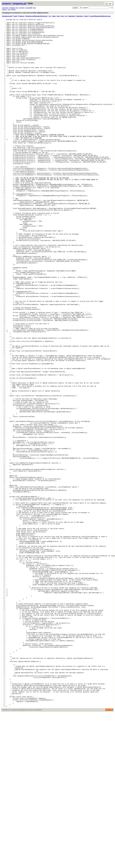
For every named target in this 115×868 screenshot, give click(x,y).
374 (4, 745)
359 (4, 716)
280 (4, 562)
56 (4, 127)
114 (4, 239)
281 (4, 564)
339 (4, 677)
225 (4, 455)
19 (4, 55)
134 (4, 278)
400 (4, 795)
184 (4, 376)
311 (4, 622)
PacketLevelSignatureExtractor (37, 16)
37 (4, 90)
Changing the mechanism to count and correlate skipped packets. (25, 13)
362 (4, 722)
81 (4, 175)
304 (4, 609)
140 (4, 290)
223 (4, 451)
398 (4, 792)
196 (4, 399)
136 (4, 282)
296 (4, 593)
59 (4, 133)
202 (4, 411)
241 (4, 486)
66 (4, 146)
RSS (111, 857)
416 (4, 827)
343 (4, 685)
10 (4, 37)
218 (4, 442)
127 (4, 265)
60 (4, 135)
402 (4, 799)
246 (4, 496)
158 (4, 325)
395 (4, 786)
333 (4, 665)
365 (4, 727)
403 (4, 801)
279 (4, 560)
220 (4, 446)
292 (4, 586)
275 (4, 552)
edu (62, 16)
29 (4, 74)
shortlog (12, 8)
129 (4, 269)
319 (4, 638)
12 (4, 41)
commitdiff (29, 8)
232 (4, 469)
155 (4, 319)
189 (4, 385)
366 (4, 729)
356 (4, 710)
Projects (21, 16)
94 (4, 201)
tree (34, 8)
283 (4, 568)
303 (4, 607)
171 (4, 350)
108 (4, 228)
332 (4, 663)
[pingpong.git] (7, 16)
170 (4, 348)
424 (4, 842)
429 (4, 852)
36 (4, 88)
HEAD (13, 9)
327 (4, 654)
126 (4, 263)
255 (4, 514)
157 (4, 323)
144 (4, 298)
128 (4, 267)
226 (4, 457)
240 (4, 484)
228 (4, 461)
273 (4, 549)
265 (4, 533)
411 (4, 817)
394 (4, 784)
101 (4, 214)
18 (4, 53)
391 (4, 778)
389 (4, 774)
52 (4, 119)
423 (4, 840)
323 (4, 646)
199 (4, 405)
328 (4, 655)
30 (4, 76)
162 (4, 333)
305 (4, 611)
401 (4, 797)
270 (4, 543)
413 (4, 821)
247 (4, 498)
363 (4, 724)
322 (4, 644)
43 (4, 101)
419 (4, 832)
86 (4, 185)
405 (4, 805)
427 (4, 848)
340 (4, 679)
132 (4, 274)
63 (4, 140)
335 (4, 669)
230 (4, 465)
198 (4, 403)
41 (4, 98)
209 (4, 424)
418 (4, 830)
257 (4, 517)
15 (4, 47)
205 (4, 416)
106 (4, 224)
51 (4, 117)
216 (4, 438)
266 (4, 535)
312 (4, 624)
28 (4, 72)
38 (4, 92)
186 (4, 379)
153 (4, 315)
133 (4, 276)
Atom (107, 857)
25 (4, 66)
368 (4, 733)
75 (4, 164)
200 (4, 407)
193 (4, 393)
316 (4, 632)
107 (4, 226)
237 (4, 479)
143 (4, 296)
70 (4, 154)
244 (4, 492)
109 (4, 230)
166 (4, 341)
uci (66, 16)
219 (4, 444)
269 (4, 541)
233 (4, 471)
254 (4, 512)
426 (4, 846)
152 (4, 313)
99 (4, 210)
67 (4, 148)
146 (4, 302)
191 (4, 389)
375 (4, 747)
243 (4, 490)
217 (4, 440)
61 (4, 136)
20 (4, 57)
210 (4, 426)
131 (4, 273)
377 (4, 751)
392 (4, 780)
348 (4, 694)
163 (4, 335)
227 (4, 459)
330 (4, 659)
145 (4, 300)
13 (4, 43)
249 (4, 502)
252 (4, 508)
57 (4, 129)
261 (4, 525)
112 (4, 236)
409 (4, 813)
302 (4, 605)
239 (4, 482)
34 (4, 84)
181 (4, 370)
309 (4, 619)
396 (4, 788)
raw (9, 9)
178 (4, 364)
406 (4, 807)
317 (4, 634)
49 (4, 113)
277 (4, 556)
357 (4, 712)
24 (4, 65)
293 (4, 587)
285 (4, 572)
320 (4, 640)
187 (4, 381)
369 (4, 735)
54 (4, 123)
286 (4, 574)
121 (4, 253)
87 (4, 187)
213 (4, 432)
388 (4, 772)
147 (4, 304)
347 (4, 692)
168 (4, 344)
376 (4, 749)
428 (4, 850)
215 (4, 436)
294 (4, 589)
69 (4, 152)
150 (4, 309)
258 (4, 519)
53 (4, 121)
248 (4, 500)
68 (4, 150)
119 (4, 249)
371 (4, 739)
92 (4, 197)
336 (4, 671)
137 (4, 284)
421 (4, 836)
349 (4, 696)
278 (4, 558)
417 (4, 828)
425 (4, 844)
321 (4, 642)
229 (4, 463)
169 (4, 346)
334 (4, 667)
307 (4, 615)
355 (4, 708)
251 (4, 506)
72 (4, 158)
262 (4, 527)
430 (4, 854)
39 (4, 94)
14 (4, 45)
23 (4, 63)
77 (4, 168)
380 (4, 757)
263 (4, 529)
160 (4, 329)
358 (4, 714)
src (50, 16)
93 (4, 199)
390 (4, 776)
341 (4, 681)
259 (4, 521)
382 (4, 760)
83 (4, 179)
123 (4, 257)
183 (4, 374)
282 (4, 566)
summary (5, 8)
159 (4, 327)
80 (4, 173)
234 (4, 473)
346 (4, 690)
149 (4, 308)
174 (4, 356)
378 (4, 753)
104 (4, 220)
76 (4, 166)
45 (4, 105)
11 (4, 39)
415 (4, 825)
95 (4, 203)
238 (4, 481)
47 (4, 109)
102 (4, 216)
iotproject (72, 16)
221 (4, 447)
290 (4, 582)
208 (4, 422)
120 (4, 251)
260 (4, 523)
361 (4, 720)
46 (4, 107)
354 (4, 706)
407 (4, 809)
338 (4, 675)
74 (4, 162)
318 (4, 636)
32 (4, 80)
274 (4, 551)
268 (4, 539)
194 (4, 395)
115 (4, 241)
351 (4, 700)
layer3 (86, 16)
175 (4, 358)
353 (4, 704)
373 (4, 743)
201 (4, 409)
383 (4, 762)
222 (4, 449)
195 (4, 397)
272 (4, 547)
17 (4, 51)
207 (4, 420)
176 (4, 360)
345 (4, 689)
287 (4, 576)
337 (4, 673)
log (17, 8)
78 (4, 170)
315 (4, 630)
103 (4, 218)
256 (4, 516)
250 (4, 504)
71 (4, 156)
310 (4, 620)
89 (4, 191)
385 (4, 766)
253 (4, 510)
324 (4, 648)
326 (4, 652)
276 (4, 554)
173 (4, 354)
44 (4, 103)
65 (4, 144)
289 (4, 580)
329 (4, 657)
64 (4, 142)
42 (4, 100)
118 (4, 247)
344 (4, 687)
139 (4, 288)
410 (4, 815)
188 (4, 383)
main (54, 16)
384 (4, 764)
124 (4, 259)
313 (4, 626)
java (58, 16)
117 (4, 245)
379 (4, 755)
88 (4, 189)
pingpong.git (19, 3)
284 (4, 570)
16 (4, 49)
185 (4, 378)
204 (4, 414)
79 (4, 171)
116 (4, 243)
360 (4, 718)
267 (4, 537)
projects (7, 3)
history (4, 9)
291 (4, 584)
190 (4, 387)
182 (4, 372)
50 (4, 115)
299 (4, 599)
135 (4, 280)
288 (4, 578)
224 (4, 453)
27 (4, 70)
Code (15, 16)
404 (4, 803)
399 (4, 794)
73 (4, 160)
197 (4, 401)
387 (4, 770)
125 (4, 261)
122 (4, 255)
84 (4, 181)
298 (4, 597)
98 (4, 208)
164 (4, 337)
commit (22, 8)
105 (4, 222)
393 (4, 782)
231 (4, 467)
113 (4, 238)
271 (4, 545)
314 (4, 628)
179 (4, 366)
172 (4, 352)
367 (4, 731)
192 (4, 391)
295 (4, 591)
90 (4, 193)
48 (4, 111)
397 (4, 790)
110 (4, 232)
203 (4, 413)
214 (4, 434)
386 (4, 768)
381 (4, 759)
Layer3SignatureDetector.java (100, 16)
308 (4, 617)
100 (4, 212)
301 (4, 603)
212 (4, 430)
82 (4, 177)
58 (4, 131)
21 (4, 59)
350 (4, 698)
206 (4, 418)
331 (4, 661)
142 (4, 294)
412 (4, 819)
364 (4, 725)
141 (4, 292)
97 (4, 206)
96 (4, 205)
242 (4, 488)
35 (4, 86)
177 (4, 362)
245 (4, 494)
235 (4, 475)
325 (4, 650)
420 (4, 834)
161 (4, 331)
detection (80, 16)
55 (4, 125)
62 (4, 138)
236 (4, 477)
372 (4, 741)
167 (4, 343)
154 (4, 317)
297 (4, 595)
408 (4, 811)
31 (4, 78)
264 (4, 531)
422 (4, 838)
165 (4, 339)
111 (4, 234)
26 (4, 68)
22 (4, 61)
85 (4, 183)
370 (4, 737)
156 (4, 321)
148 (4, 306)
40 (4, 96)
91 (4, 195)
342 (4, 683)
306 (4, 613)
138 (4, 286)
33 (4, 82)
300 (4, 601)
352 (4, 702)
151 (4, 311)
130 (4, 271)
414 (4, 823)
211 (4, 428)
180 (4, 368)
